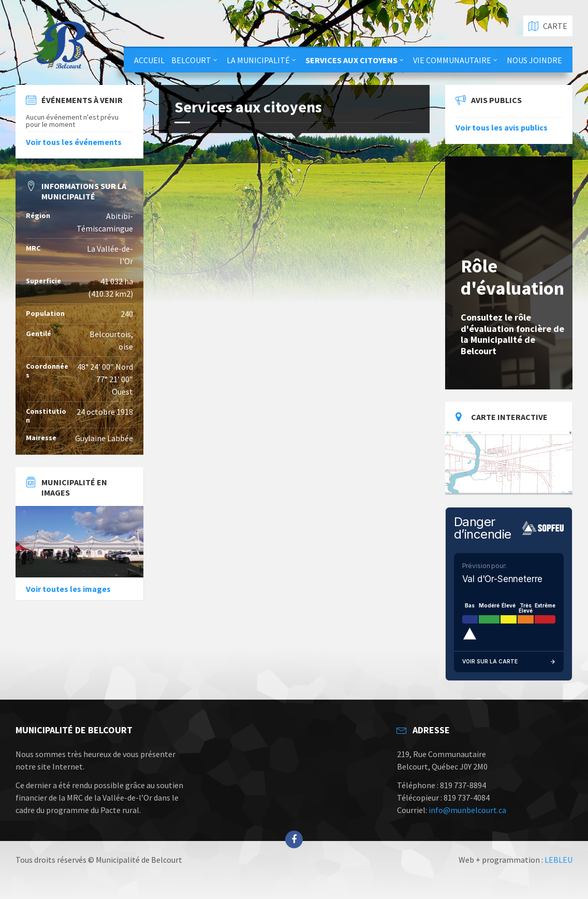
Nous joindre (534, 60)
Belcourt (191, 60)
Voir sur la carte (509, 662)
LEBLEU (558, 860)
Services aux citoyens (351, 60)
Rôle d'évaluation (512, 277)
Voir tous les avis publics (502, 127)
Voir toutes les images (68, 589)
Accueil (149, 60)
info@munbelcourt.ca (467, 810)
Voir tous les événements (74, 142)
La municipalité (258, 60)
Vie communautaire (452, 60)
